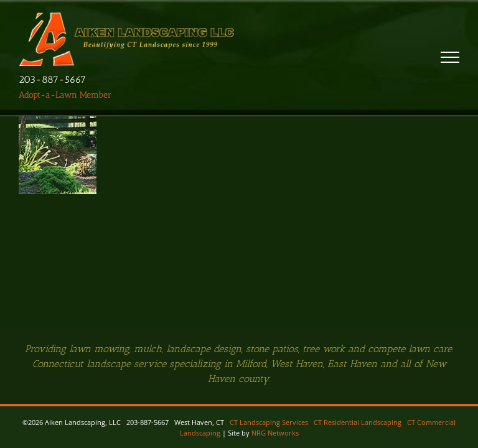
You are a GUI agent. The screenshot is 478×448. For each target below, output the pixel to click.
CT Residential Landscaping (358, 422)
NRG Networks (275, 433)
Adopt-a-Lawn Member (65, 95)
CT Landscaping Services (269, 422)
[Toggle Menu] (450, 57)
